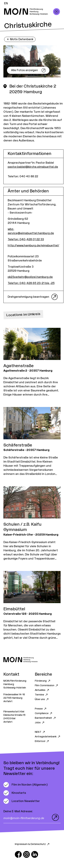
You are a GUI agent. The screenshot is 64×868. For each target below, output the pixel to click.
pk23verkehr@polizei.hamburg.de (30, 277)
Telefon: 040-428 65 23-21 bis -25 (31, 283)
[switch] (26, 785)
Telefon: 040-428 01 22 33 (26, 239)
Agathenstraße (19, 366)
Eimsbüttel (14, 609)
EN (6, 3)
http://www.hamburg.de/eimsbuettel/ (33, 246)
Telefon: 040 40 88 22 (23, 176)
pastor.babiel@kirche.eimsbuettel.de (33, 167)
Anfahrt (8, 701)
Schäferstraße (18, 445)
